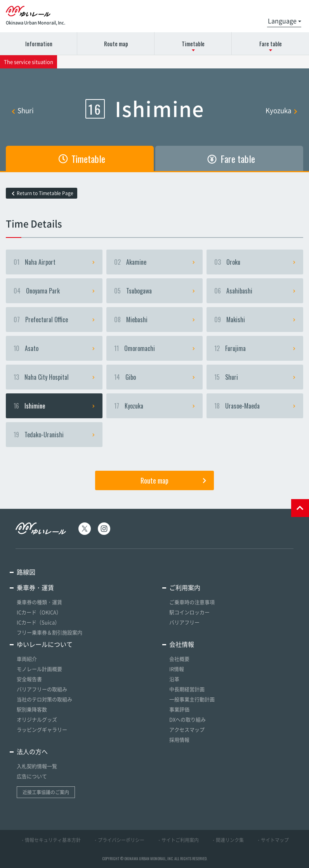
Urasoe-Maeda (255, 406)
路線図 (26, 572)
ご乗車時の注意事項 (192, 602)
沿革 (174, 679)
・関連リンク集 (227, 840)
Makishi (255, 320)
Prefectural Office (54, 320)
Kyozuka (281, 110)
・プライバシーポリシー (119, 840)
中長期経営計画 (187, 689)
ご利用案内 (185, 587)
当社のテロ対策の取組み (44, 699)
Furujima (255, 348)
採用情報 (179, 740)
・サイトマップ (273, 840)
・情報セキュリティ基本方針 (50, 840)
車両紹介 (27, 659)
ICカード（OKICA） (39, 612)
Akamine (155, 262)
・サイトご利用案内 (178, 840)
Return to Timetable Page (43, 193)
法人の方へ (32, 751)
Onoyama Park (54, 291)
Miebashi (155, 320)
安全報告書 (29, 679)
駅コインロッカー (189, 612)
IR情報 (177, 669)
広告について (32, 776)
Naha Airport (54, 262)
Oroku (255, 262)
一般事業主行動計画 (192, 699)
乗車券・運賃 (35, 587)
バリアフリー (184, 622)
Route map (116, 44)
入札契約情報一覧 (37, 766)
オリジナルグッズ (37, 719)
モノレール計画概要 (39, 669)
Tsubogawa (155, 291)
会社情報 (182, 644)
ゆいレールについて (45, 644)
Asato (54, 348)
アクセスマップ (187, 729)
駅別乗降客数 (32, 709)
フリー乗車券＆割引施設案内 (49, 632)
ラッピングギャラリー (42, 729)
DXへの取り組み (187, 719)
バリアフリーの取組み (42, 689)
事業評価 (179, 709)
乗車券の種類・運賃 (39, 602)
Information (39, 44)
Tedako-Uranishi (54, 435)
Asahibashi (255, 291)
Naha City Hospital (54, 377)
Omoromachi (155, 348)
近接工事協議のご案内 (46, 792)
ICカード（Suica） (38, 622)
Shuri (23, 110)
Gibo (155, 377)
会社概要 (179, 659)
